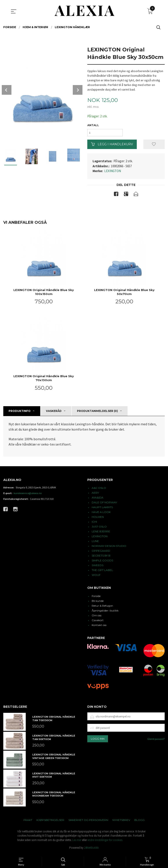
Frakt (28, 821)
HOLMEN (98, 518)
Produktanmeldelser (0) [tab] (97, 412)
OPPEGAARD (101, 552)
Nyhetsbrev (121, 821)
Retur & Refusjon (102, 607)
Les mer (77, 841)
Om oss (97, 617)
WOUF (96, 576)
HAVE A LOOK (101, 514)
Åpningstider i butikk (105, 612)
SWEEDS (98, 567)
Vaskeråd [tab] (54, 412)
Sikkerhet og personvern (88, 821)
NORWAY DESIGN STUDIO (109, 547)
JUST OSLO (99, 528)
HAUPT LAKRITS (102, 509)
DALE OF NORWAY (104, 504)
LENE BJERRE (101, 533)
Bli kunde (98, 602)
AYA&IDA (98, 499)
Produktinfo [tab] (20, 412)
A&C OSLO (99, 489)
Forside (96, 597)
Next (78, 90)
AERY (95, 494)
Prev (7, 90)
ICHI (94, 523)
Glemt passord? (156, 740)
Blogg (140, 821)
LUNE (95, 543)
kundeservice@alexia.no (28, 495)
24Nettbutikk (91, 849)
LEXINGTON (113, 172)
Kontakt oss (99, 626)
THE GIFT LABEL (102, 572)
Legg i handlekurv (112, 145)
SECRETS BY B (101, 557)
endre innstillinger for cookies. (105, 841)
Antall (93, 125)
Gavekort (98, 621)
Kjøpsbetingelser (50, 821)
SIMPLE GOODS (102, 562)
